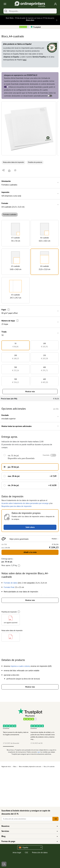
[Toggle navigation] (5, 4)
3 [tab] (30, 746)
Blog (29, 836)
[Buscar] (6, 11)
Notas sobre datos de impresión (13, 162)
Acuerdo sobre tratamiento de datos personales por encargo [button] (25, 503)
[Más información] (9, 310)
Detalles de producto (35, 162)
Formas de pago (29, 841)
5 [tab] (52, 746)
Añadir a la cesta (30, 552)
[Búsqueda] (32, 11)
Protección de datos (40, 852)
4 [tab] (41, 746)
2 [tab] (19, 746)
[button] (29, 128)
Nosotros (29, 826)
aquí (25, 60)
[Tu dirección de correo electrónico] (27, 819)
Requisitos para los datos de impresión (17, 506)
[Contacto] (4, 864)
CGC (27, 852)
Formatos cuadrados (10, 215)
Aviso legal (17, 852)
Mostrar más (30, 391)
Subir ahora (30, 527)
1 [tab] (8, 746)
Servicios (29, 831)
